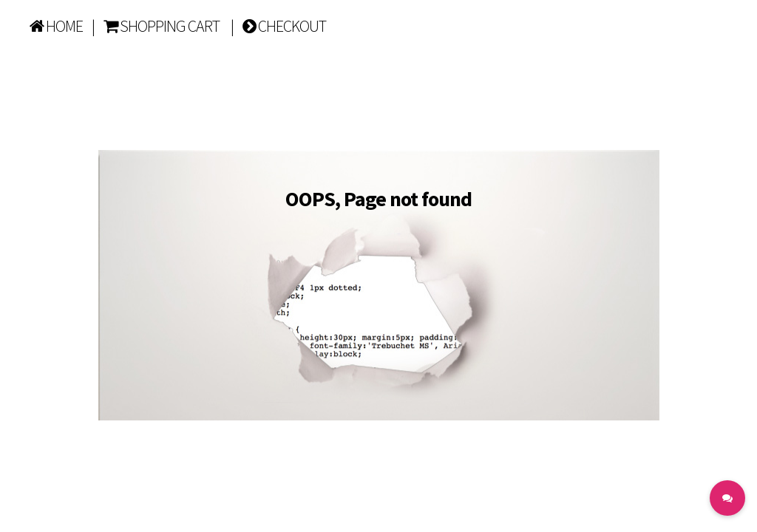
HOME (56, 26)
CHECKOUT (284, 26)
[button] (727, 498)
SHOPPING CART (162, 26)
